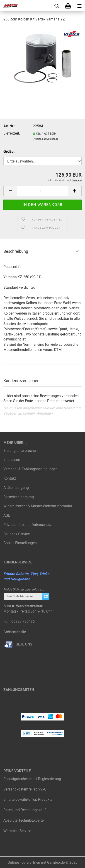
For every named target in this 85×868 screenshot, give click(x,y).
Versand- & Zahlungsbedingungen (30, 469)
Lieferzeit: (12, 133)
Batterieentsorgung (19, 497)
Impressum (12, 460)
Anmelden (45, 413)
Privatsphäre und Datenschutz (28, 525)
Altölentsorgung (16, 488)
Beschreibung (16, 251)
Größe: (9, 151)
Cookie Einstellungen (20, 543)
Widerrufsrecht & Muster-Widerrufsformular (38, 506)
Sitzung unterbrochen (21, 451)
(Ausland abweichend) (45, 139)
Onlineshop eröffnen (24, 862)
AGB (7, 515)
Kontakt (10, 478)
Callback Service (17, 534)
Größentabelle (15, 632)
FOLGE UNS (18, 644)
